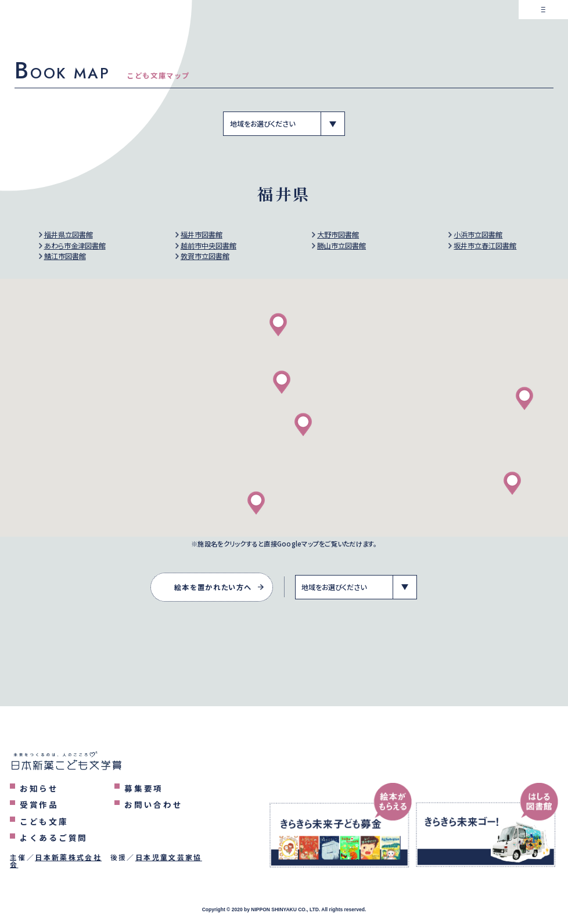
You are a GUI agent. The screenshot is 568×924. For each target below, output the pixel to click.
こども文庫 (44, 821)
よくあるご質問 (54, 837)
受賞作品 (39, 804)
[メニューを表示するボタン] (543, 25)
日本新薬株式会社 (68, 857)
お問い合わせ (153, 804)
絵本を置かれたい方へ (213, 587)
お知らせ (39, 788)
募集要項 (144, 788)
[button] (303, 425)
